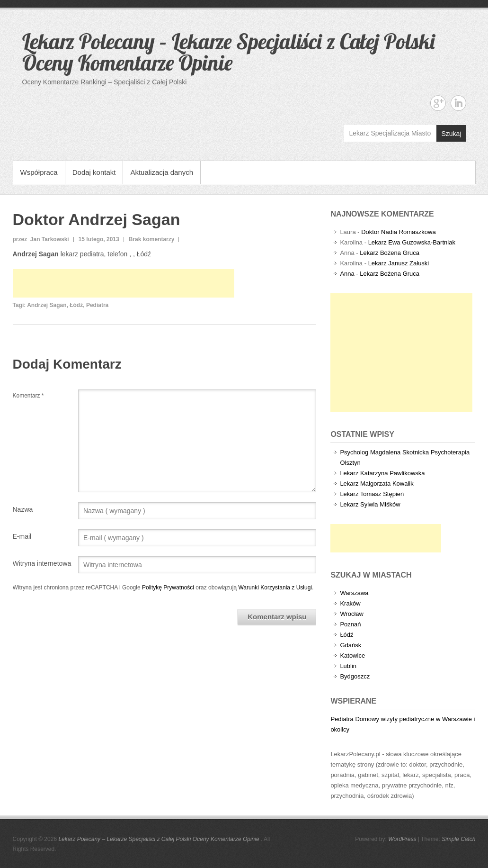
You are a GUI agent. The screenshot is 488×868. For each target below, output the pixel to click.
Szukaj (451, 134)
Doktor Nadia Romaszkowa (399, 232)
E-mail (22, 536)
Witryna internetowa (42, 563)
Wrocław (352, 614)
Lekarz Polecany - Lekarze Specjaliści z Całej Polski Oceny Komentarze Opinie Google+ (438, 103)
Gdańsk (350, 645)
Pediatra (97, 305)
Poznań (350, 624)
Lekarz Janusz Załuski (399, 263)
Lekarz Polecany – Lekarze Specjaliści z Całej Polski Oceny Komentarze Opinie (228, 52)
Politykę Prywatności (168, 588)
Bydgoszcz (355, 676)
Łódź (76, 305)
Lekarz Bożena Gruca (390, 253)
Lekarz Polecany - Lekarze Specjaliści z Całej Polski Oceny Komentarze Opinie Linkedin (458, 103)
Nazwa (23, 509)
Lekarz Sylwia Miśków (370, 504)
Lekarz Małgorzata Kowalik (377, 484)
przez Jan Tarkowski (41, 239)
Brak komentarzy (152, 239)
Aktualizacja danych (162, 172)
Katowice (352, 656)
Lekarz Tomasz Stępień (372, 494)
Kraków (350, 603)
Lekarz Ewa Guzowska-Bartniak (412, 242)
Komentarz (28, 396)
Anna (347, 274)
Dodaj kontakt (94, 172)
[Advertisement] (124, 283)
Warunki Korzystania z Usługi (275, 588)
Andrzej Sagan (47, 305)
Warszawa (354, 593)
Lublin (348, 666)
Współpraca (39, 172)
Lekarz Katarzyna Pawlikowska (382, 473)
